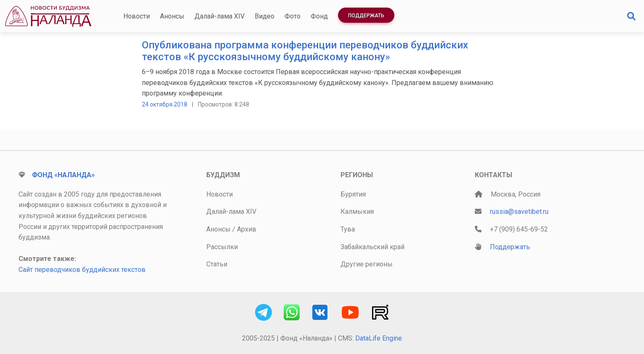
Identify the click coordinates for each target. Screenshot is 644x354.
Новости (137, 16)
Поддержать (366, 16)
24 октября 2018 (165, 104)
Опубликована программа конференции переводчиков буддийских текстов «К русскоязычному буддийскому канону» (305, 51)
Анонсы (172, 16)
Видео (265, 16)
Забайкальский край (373, 247)
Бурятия (353, 194)
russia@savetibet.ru (519, 212)
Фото (293, 16)
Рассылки (222, 247)
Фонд (319, 16)
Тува (348, 229)
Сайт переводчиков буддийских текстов (82, 270)
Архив (247, 229)
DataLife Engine (379, 338)
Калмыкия (357, 212)
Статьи (217, 264)
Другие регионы (367, 264)
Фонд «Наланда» (63, 175)
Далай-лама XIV (220, 16)
